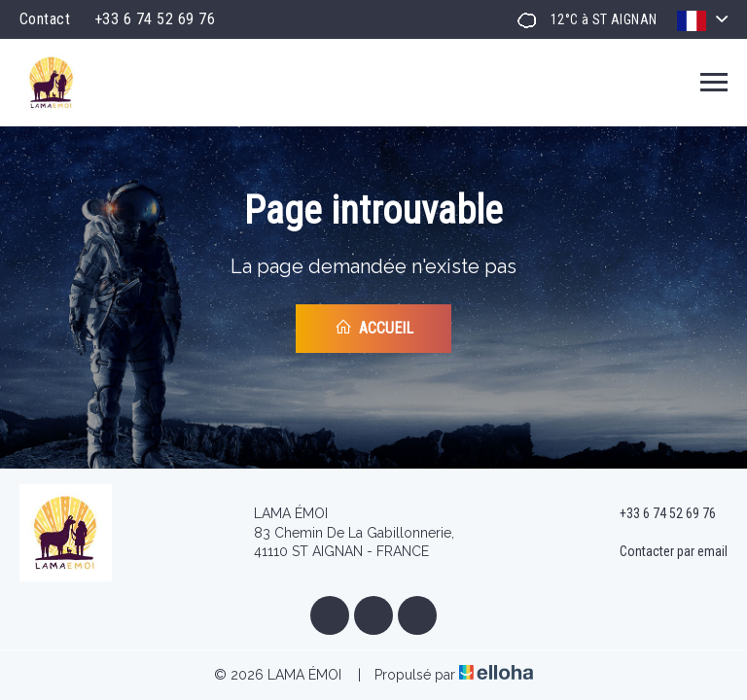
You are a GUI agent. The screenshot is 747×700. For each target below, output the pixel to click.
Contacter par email (662, 552)
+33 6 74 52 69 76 (657, 514)
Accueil (374, 328)
